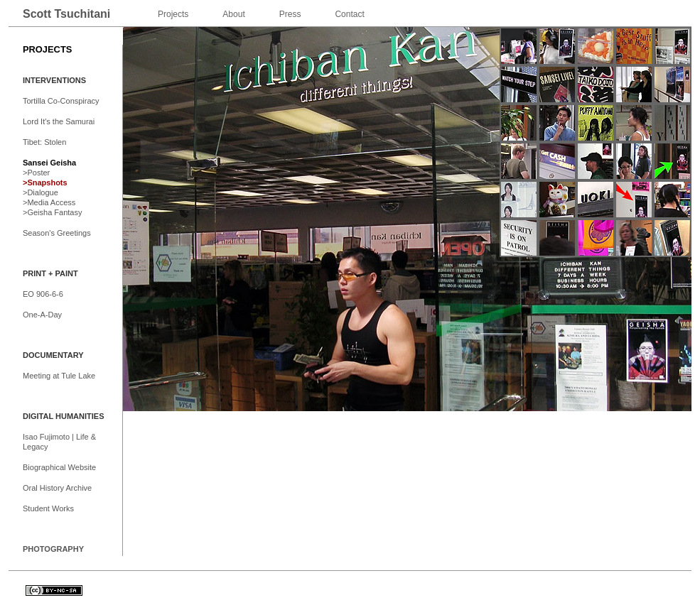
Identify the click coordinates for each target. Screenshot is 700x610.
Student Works (48, 508)
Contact (349, 14)
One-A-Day (42, 315)
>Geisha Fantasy (52, 212)
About (233, 14)
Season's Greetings (57, 233)
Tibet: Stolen (44, 142)
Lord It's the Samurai (59, 121)
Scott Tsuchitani (66, 14)
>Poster (36, 173)
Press (290, 14)
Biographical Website (59, 467)
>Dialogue (41, 192)
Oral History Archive (57, 488)
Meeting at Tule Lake (59, 376)
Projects (173, 14)
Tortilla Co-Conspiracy (61, 101)
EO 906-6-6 (43, 294)
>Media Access (49, 202)
